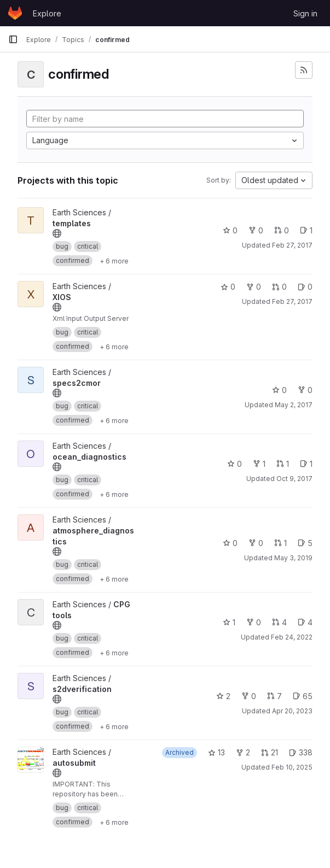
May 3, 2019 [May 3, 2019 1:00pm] (293, 558)
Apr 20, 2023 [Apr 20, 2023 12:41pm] (292, 711)
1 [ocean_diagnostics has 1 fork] (259, 464)
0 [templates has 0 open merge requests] (282, 230)
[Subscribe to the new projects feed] (304, 70)
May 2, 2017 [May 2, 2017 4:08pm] (294, 405)
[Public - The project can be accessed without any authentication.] (57, 233)
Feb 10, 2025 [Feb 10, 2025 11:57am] (292, 767)
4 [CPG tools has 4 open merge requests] (279, 622)
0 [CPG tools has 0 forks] (254, 622)
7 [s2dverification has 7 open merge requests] (274, 696)
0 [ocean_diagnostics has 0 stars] (235, 464)
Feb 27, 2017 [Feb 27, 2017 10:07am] (292, 245)
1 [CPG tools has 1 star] (229, 622)
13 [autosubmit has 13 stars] (216, 752)
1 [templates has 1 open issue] (306, 230)
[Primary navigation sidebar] (13, 39)
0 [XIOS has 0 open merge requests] (279, 287)
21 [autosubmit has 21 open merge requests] (270, 752)
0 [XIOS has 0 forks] (254, 287)
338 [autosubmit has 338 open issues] (301, 752)
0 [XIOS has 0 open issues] (305, 287)
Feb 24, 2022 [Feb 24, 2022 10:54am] (292, 637)
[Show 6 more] (114, 261)
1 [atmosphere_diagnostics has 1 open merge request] (280, 543)
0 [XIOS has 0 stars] (228, 287)
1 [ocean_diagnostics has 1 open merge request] (283, 464)
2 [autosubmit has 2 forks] (243, 752)
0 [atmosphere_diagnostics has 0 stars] (230, 543)
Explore (47, 13)
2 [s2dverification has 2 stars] (223, 696)
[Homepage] (15, 13)
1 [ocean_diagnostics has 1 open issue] (306, 464)
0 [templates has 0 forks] (256, 230)
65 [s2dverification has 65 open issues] (303, 696)
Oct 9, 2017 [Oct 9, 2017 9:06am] (294, 479)
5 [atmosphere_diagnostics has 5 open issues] (305, 543)
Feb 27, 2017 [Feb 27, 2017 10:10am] (292, 301)
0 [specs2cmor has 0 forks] (305, 390)
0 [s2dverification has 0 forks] (249, 696)
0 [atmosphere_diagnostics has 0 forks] (256, 543)
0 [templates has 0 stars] (230, 230)
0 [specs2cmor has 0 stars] (279, 390)
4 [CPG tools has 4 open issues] (305, 622)
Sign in (305, 13)
